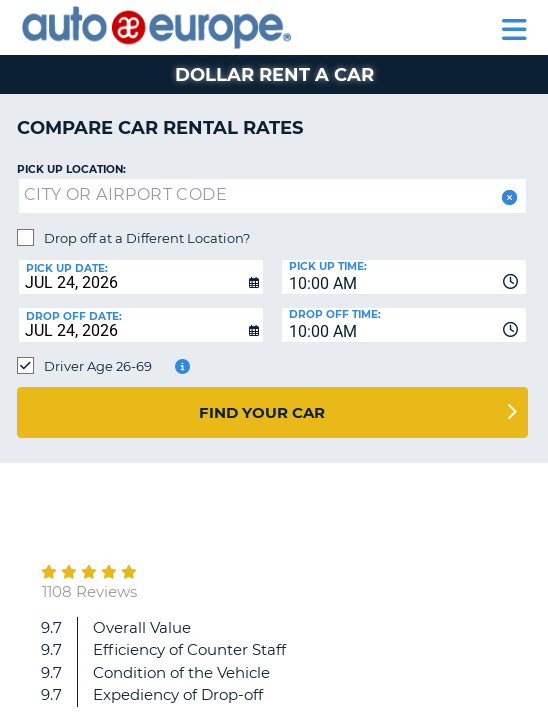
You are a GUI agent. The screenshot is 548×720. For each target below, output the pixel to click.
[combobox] (404, 277)
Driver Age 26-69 (98, 366)
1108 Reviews (89, 591)
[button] (507, 197)
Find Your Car (262, 412)
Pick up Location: (71, 169)
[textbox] (272, 196)
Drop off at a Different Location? (147, 238)
